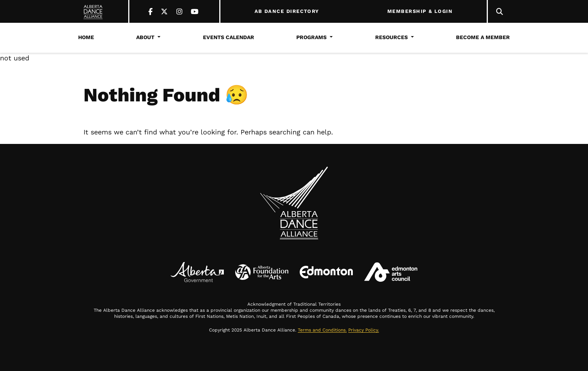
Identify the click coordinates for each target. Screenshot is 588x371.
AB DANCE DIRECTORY (287, 11)
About (145, 37)
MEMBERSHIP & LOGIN (420, 11)
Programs (311, 37)
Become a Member (483, 37)
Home (86, 37)
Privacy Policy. (364, 330)
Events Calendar (229, 37)
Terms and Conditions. (322, 330)
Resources (391, 37)
